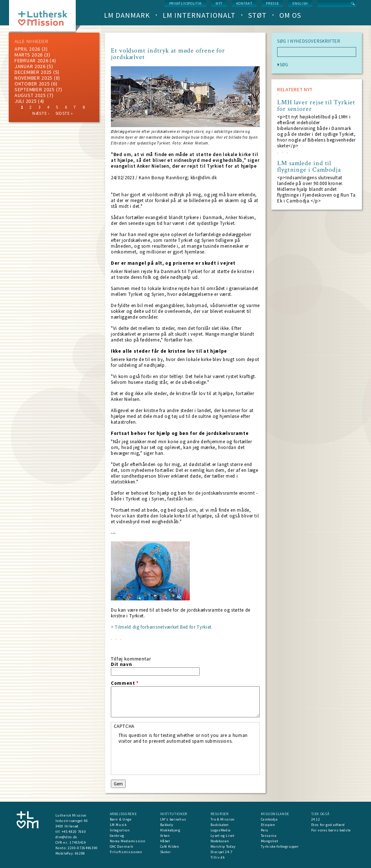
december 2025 (33, 72)
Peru (265, 830)
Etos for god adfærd (328, 825)
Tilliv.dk (218, 857)
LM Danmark (127, 15)
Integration (120, 830)
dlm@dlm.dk (66, 837)
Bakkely (167, 825)
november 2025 (34, 78)
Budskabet (220, 825)
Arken (165, 836)
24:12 (316, 819)
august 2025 (30, 95)
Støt (257, 15)
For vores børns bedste (331, 830)
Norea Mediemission (128, 841)
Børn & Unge (121, 819)
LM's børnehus (173, 819)
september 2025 (35, 89)
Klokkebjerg (170, 830)
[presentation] (174, 758)
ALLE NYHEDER (31, 41)
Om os (290, 15)
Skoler (166, 852)
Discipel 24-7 (222, 852)
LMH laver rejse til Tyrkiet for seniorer (316, 106)
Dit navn (121, 664)
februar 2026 (31, 60)
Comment (125, 683)
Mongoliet (270, 841)
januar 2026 (30, 66)
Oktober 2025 (32, 84)
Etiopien (268, 825)
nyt (219, 3)
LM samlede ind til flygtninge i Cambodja (309, 167)
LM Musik (118, 825)
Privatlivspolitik (185, 3)
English (300, 3)
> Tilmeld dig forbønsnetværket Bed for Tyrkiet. (162, 627)
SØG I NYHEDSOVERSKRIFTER (309, 41)
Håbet (165, 841)
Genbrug (117, 836)
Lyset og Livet (223, 836)
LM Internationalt (199, 15)
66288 (80, 853)
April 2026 (27, 49)
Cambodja (269, 819)
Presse (272, 3)
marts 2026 (29, 55)
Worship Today (223, 846)
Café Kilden (170, 846)
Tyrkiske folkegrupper (280, 846)
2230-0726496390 (83, 848)
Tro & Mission (223, 819)
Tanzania (269, 836)
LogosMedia (221, 830)
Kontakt (244, 3)
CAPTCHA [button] (124, 726)
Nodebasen (220, 841)
